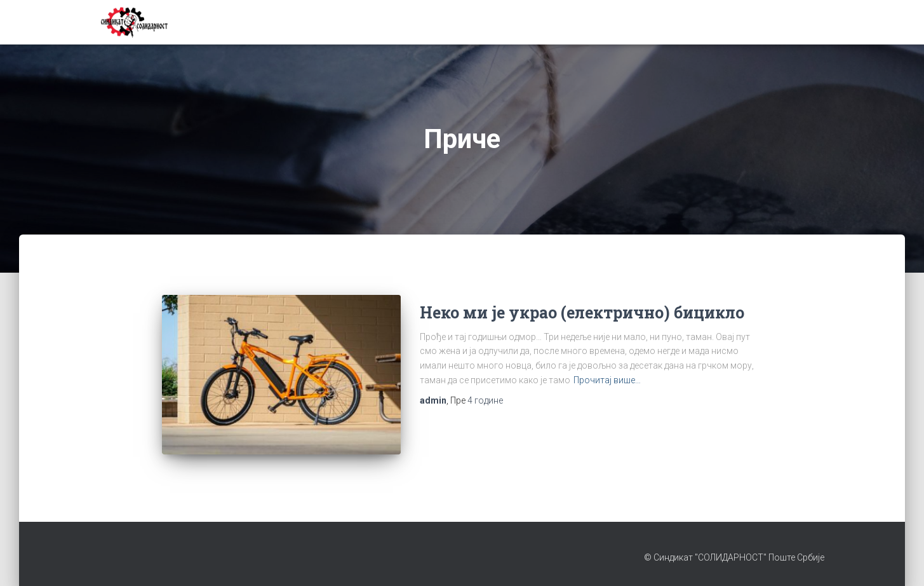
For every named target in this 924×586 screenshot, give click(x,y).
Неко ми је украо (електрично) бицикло (582, 312)
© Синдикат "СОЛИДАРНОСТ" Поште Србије (734, 557)
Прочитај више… (607, 380)
